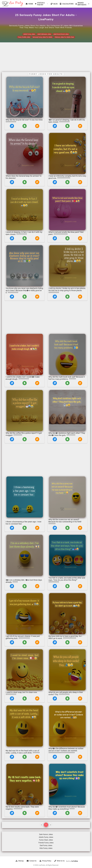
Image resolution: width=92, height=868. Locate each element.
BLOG (54, 4)
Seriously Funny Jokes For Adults (43, 37)
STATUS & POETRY (41, 4)
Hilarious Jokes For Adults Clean (64, 37)
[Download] (25, 126)
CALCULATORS (67, 4)
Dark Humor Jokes (46, 834)
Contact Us (32, 861)
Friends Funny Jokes (46, 843)
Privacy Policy (45, 861)
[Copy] (12, 126)
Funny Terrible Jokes (24, 37)
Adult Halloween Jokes (44, 34)
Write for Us (59, 861)
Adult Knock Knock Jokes (61, 34)
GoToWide (75, 861)
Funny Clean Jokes (46, 840)
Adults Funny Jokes (29, 34)
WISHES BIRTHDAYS (82, 4)
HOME (29, 4)
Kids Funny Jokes (46, 848)
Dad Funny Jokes (46, 845)
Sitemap (20, 861)
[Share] (37, 126)
